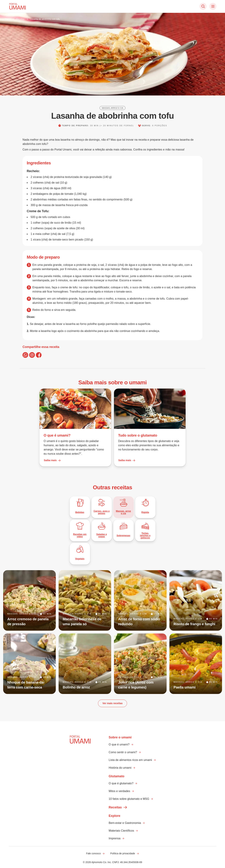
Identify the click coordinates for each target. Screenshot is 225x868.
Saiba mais (52, 460)
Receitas (20, 19)
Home (8, 19)
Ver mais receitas (112, 703)
